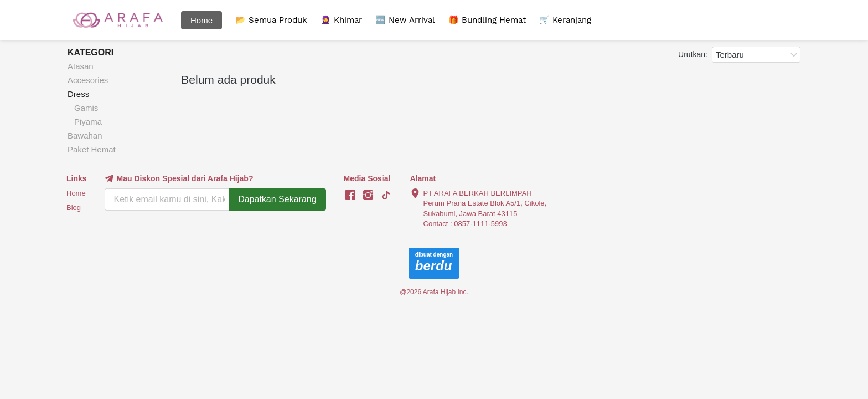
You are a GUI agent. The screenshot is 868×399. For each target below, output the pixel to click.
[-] (350, 196)
